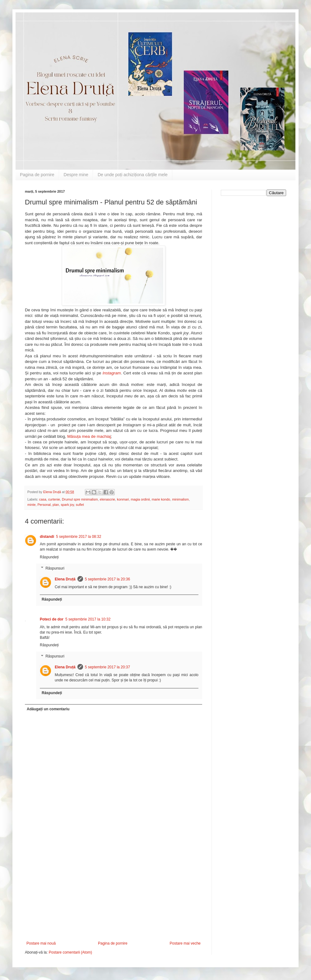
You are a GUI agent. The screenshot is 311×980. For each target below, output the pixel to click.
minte (31, 505)
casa (43, 499)
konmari (123, 499)
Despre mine (76, 175)
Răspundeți (49, 557)
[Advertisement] (114, 895)
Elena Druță (65, 579)
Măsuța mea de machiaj (89, 436)
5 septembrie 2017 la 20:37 (107, 667)
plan (56, 505)
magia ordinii (140, 499)
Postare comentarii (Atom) (70, 952)
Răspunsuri (55, 568)
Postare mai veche (185, 943)
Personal (44, 505)
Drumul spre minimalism (80, 499)
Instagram (112, 373)
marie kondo (161, 499)
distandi (47, 537)
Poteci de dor (52, 619)
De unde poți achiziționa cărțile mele (133, 175)
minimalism (180, 499)
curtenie (54, 499)
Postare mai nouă (41, 943)
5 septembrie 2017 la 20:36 (107, 579)
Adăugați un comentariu (48, 709)
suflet (80, 505)
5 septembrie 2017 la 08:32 (79, 537)
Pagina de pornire (37, 175)
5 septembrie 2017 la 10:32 (88, 619)
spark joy (67, 505)
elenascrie (107, 499)
